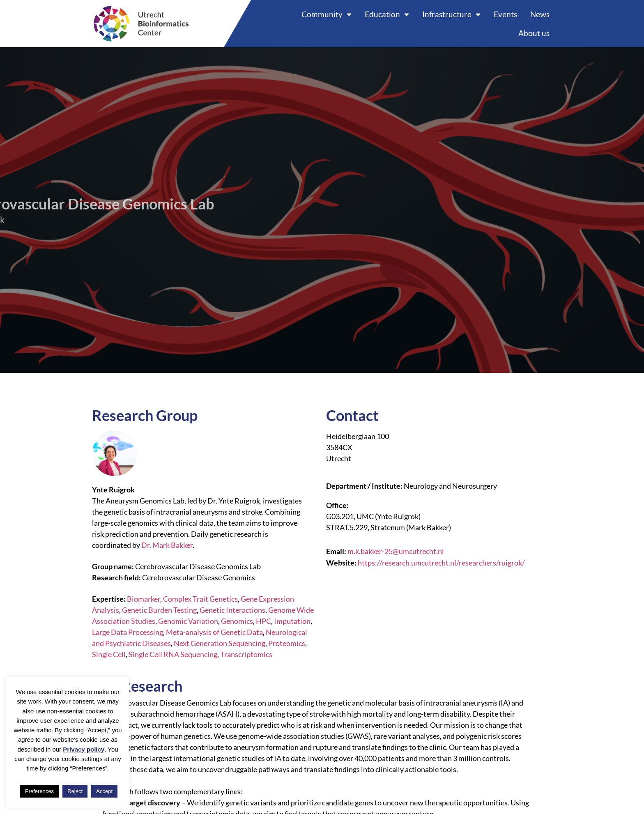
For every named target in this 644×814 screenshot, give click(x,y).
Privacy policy (84, 749)
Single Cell (109, 654)
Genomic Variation (188, 621)
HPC (263, 621)
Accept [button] (104, 791)
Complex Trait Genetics (200, 599)
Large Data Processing (128, 632)
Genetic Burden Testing (159, 610)
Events (505, 14)
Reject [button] (75, 791)
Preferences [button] (39, 791)
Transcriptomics (246, 654)
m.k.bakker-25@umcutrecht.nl (396, 551)
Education (387, 14)
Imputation (292, 621)
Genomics (237, 621)
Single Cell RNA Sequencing (173, 654)
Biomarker (144, 599)
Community (327, 14)
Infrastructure (451, 14)
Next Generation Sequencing (220, 643)
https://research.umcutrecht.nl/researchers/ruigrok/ (441, 563)
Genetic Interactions (232, 610)
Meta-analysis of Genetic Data (214, 632)
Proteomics (287, 643)
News (540, 14)
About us (534, 33)
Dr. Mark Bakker (167, 545)
